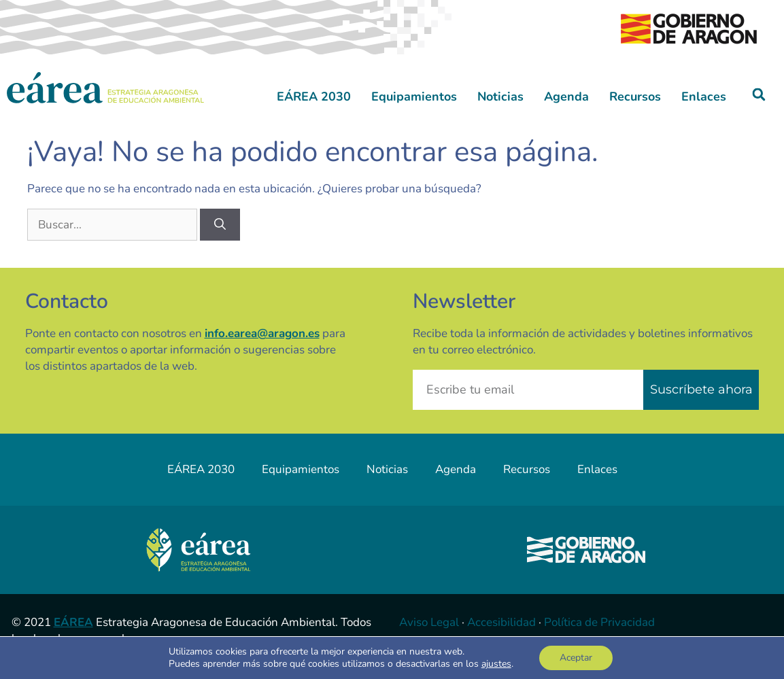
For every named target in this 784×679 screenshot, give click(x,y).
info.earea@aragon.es (262, 333)
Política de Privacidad (599, 622)
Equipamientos (414, 97)
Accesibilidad (501, 622)
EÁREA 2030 (314, 97)
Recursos (635, 97)
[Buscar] (220, 225)
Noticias (500, 97)
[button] (759, 95)
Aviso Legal (429, 622)
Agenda (566, 97)
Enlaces (704, 97)
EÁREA (73, 622)
